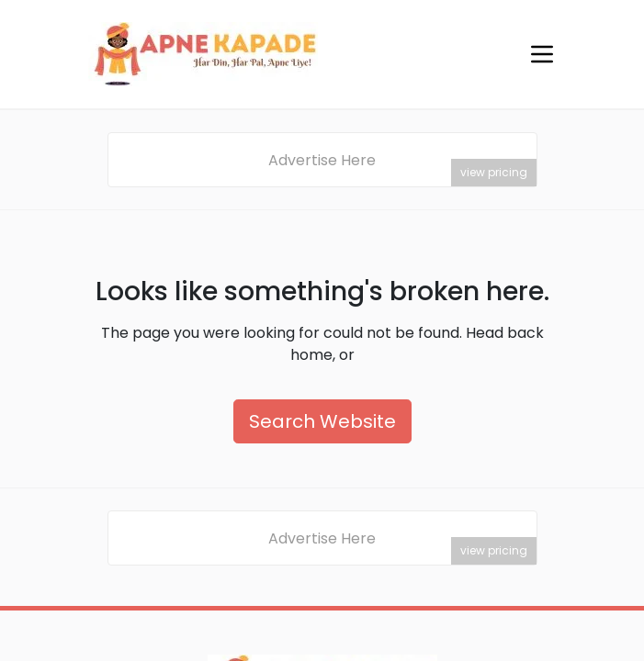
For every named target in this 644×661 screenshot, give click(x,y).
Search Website (322, 421)
